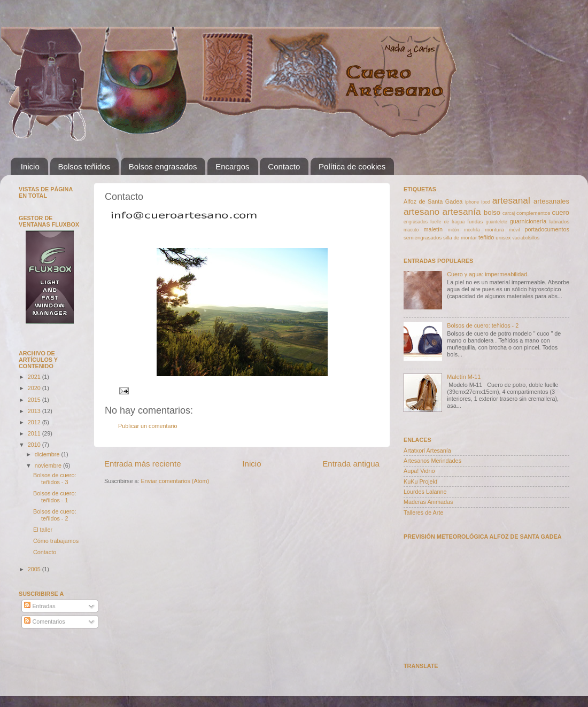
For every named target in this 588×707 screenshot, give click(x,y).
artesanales (551, 201)
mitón (454, 230)
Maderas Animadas (428, 502)
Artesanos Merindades (432, 461)
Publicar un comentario (148, 426)
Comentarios (44, 621)
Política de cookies (352, 166)
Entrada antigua (351, 464)
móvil (514, 230)
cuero (561, 212)
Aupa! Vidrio (419, 471)
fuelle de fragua (447, 222)
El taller (43, 530)
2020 (35, 388)
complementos (533, 213)
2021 (35, 377)
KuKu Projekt (420, 481)
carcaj (509, 213)
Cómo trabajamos (56, 541)
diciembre (48, 454)
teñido (486, 237)
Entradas (40, 606)
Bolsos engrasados (163, 166)
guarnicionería (528, 221)
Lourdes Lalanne (425, 492)
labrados (559, 222)
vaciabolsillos (526, 238)
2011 (35, 433)
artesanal (511, 200)
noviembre (49, 465)
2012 (35, 422)
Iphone (472, 202)
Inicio (30, 166)
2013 (35, 411)
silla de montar (460, 238)
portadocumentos (547, 229)
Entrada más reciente (143, 464)
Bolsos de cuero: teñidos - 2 (55, 515)
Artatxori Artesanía (427, 450)
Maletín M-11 (464, 377)
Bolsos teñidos (84, 166)
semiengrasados (423, 238)
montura (494, 230)
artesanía (462, 212)
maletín (433, 229)
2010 (35, 445)
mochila (472, 230)
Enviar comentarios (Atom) (175, 481)
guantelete (497, 222)
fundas (475, 222)
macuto (411, 230)
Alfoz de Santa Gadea (433, 201)
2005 (35, 569)
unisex (503, 238)
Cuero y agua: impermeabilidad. (488, 274)
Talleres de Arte (423, 512)
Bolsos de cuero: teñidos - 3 (55, 479)
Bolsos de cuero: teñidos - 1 (55, 497)
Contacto (284, 166)
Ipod (486, 202)
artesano (421, 212)
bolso (492, 212)
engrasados (416, 222)
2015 (35, 400)
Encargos (232, 166)
